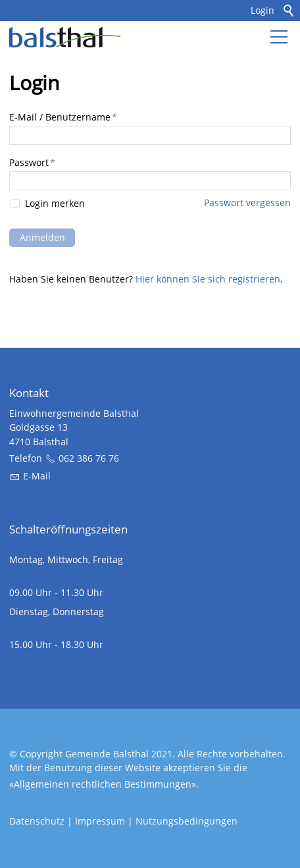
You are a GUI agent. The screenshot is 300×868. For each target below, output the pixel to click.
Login (262, 10)
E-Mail (37, 476)
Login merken (55, 204)
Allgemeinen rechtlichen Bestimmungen (103, 784)
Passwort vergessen (247, 203)
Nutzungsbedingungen (187, 821)
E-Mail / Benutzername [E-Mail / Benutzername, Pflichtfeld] (63, 117)
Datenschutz (37, 821)
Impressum (100, 821)
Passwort (32, 162)
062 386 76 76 (89, 458)
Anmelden (42, 237)
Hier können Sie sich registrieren (208, 279)
